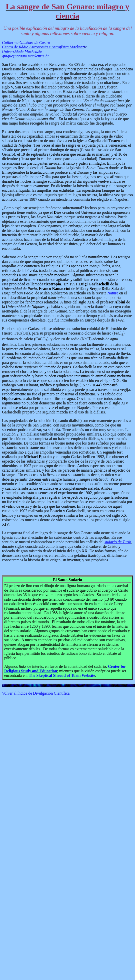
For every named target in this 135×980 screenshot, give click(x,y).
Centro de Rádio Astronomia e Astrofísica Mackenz (43, 47)
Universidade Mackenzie (22, 51)
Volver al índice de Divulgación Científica (36, 693)
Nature (113, 293)
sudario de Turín (118, 542)
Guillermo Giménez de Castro (26, 42)
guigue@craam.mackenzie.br (25, 56)
